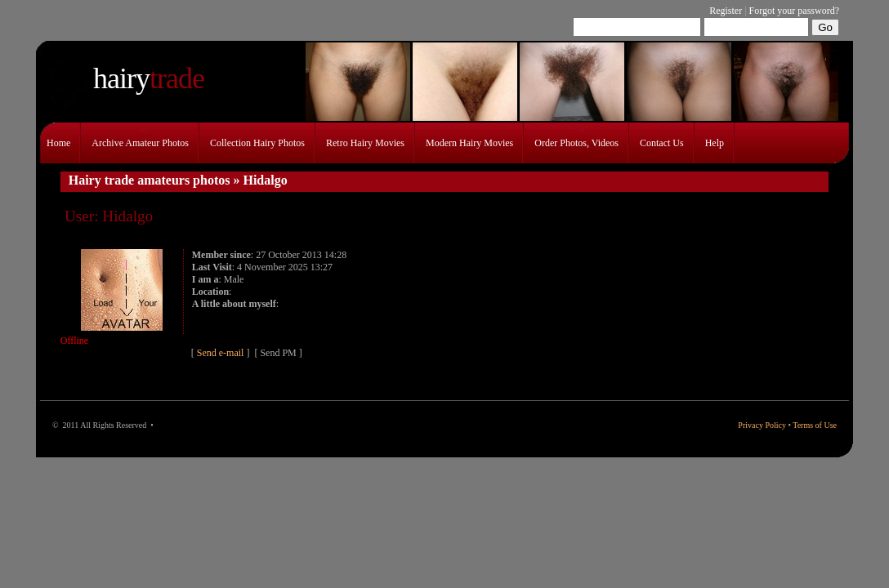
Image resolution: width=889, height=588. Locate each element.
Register (726, 11)
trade (149, 78)
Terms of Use (815, 425)
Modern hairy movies (469, 143)
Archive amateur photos (140, 143)
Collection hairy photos (257, 143)
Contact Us (662, 143)
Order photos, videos (576, 143)
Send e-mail (222, 353)
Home (58, 143)
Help (715, 143)
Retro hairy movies (365, 143)
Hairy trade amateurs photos (150, 180)
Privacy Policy (762, 425)
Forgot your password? (794, 11)
